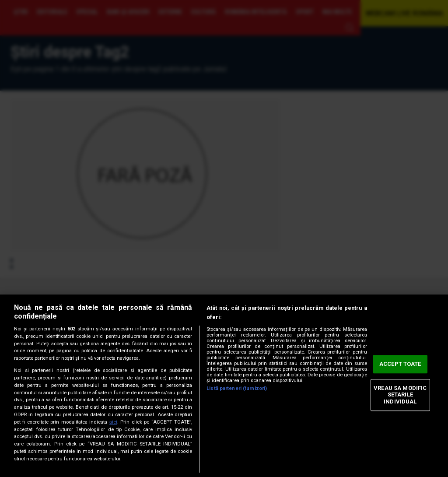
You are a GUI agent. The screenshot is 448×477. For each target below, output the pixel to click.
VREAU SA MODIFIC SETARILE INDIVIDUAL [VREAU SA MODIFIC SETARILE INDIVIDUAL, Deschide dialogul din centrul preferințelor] (400, 395)
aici (113, 422)
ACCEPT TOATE (400, 364)
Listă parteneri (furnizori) (237, 388)
